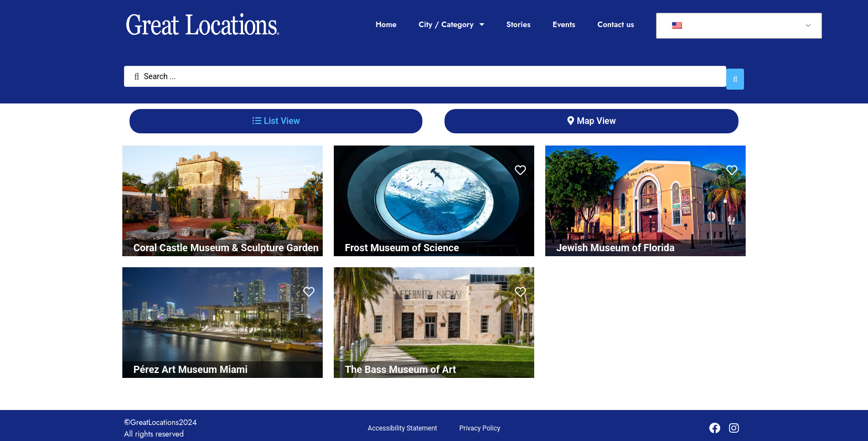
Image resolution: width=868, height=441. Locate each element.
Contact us (616, 24)
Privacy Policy (480, 423)
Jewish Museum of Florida (616, 242)
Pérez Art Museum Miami (190, 364)
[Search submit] (735, 74)
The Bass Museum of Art (401, 364)
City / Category (451, 24)
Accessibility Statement (402, 423)
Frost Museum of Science (402, 242)
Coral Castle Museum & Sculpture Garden (226, 242)
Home (386, 24)
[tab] (276, 116)
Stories (519, 24)
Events (564, 24)
